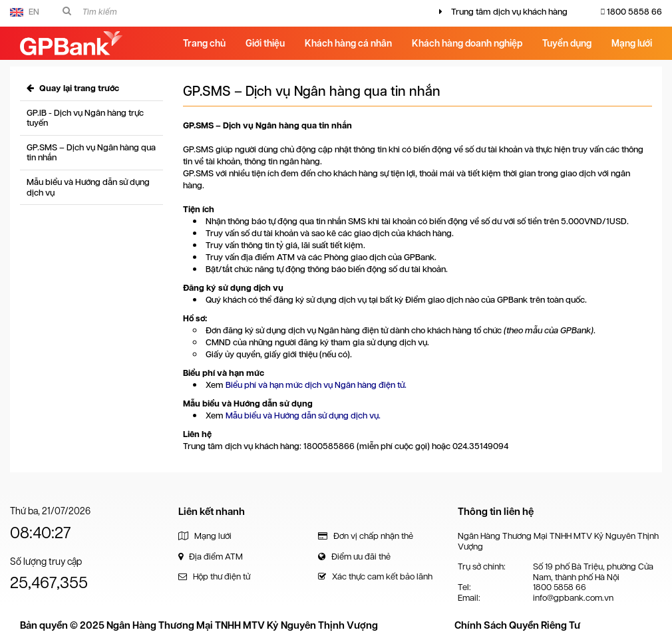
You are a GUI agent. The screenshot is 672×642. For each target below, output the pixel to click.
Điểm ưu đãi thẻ (354, 557)
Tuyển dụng (567, 43)
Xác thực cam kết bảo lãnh (375, 576)
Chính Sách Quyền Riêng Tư (517, 625)
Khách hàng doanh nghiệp (467, 43)
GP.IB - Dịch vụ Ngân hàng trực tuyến (85, 118)
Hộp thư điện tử (214, 576)
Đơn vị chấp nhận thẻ (366, 536)
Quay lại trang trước (73, 88)
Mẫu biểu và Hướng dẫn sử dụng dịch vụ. (303, 415)
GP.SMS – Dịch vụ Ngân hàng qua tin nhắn (91, 153)
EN (25, 12)
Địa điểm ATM (211, 557)
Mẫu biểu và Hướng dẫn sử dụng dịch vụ (88, 187)
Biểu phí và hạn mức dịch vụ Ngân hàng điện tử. (316, 385)
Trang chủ (204, 43)
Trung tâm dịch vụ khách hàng (509, 12)
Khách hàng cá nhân (348, 43)
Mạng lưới (632, 43)
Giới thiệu (265, 43)
